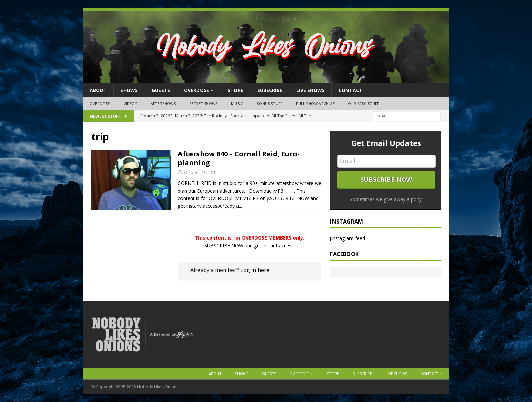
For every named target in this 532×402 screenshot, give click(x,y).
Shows (129, 90)
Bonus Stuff (269, 104)
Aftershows (163, 104)
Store (235, 90)
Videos (130, 104)
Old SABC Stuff (364, 104)
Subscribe (270, 90)
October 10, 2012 (201, 172)
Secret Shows (203, 104)
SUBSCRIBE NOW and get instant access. (250, 245)
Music (237, 104)
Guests (161, 90)
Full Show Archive (315, 104)
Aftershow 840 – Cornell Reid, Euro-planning (239, 158)
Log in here (255, 270)
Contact (350, 90)
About (98, 90)
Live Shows (310, 90)
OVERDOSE (196, 90)
